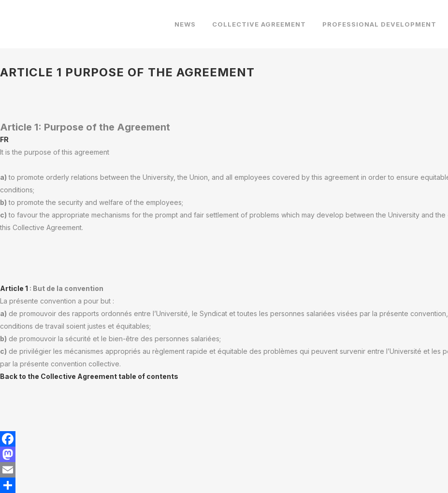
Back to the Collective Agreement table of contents (89, 376)
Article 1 (15, 288)
